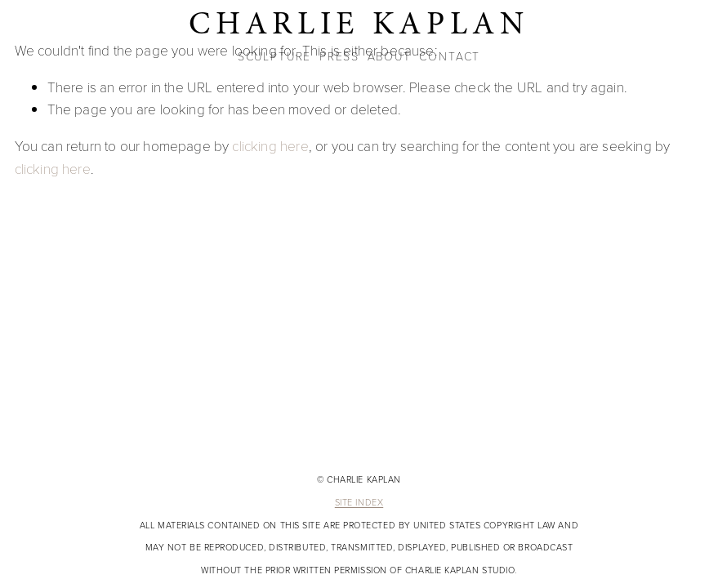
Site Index (359, 503)
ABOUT (390, 56)
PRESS (339, 56)
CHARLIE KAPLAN (359, 23)
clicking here (270, 145)
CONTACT (450, 56)
